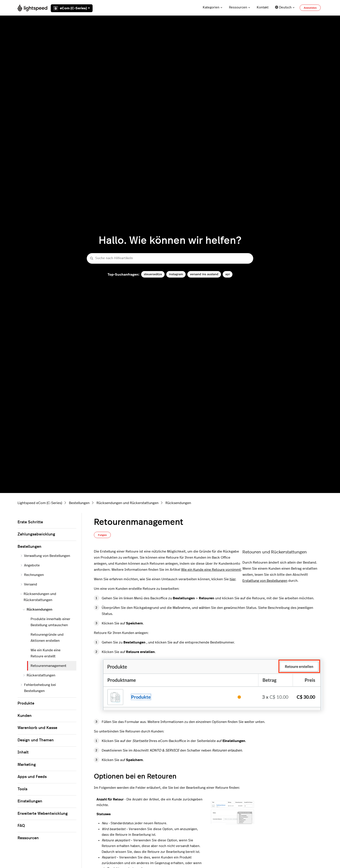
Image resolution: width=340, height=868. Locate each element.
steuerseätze (153, 274)
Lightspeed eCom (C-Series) (40, 503)
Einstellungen (30, 801)
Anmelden (310, 8)
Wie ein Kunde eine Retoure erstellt (46, 653)
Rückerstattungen (39, 675)
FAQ (21, 826)
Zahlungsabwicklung (36, 534)
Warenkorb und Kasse (37, 728)
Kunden (25, 716)
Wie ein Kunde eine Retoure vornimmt (211, 570)
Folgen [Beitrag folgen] (102, 535)
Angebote (30, 565)
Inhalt (23, 752)
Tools (22, 789)
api (228, 274)
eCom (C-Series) (72, 8)
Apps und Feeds (32, 777)
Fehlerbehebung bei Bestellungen (38, 688)
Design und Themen (36, 740)
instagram (176, 274)
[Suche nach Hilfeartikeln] (170, 258)
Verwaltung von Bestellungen (45, 556)
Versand (29, 584)
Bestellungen (79, 503)
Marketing (27, 765)
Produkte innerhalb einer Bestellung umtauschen (50, 622)
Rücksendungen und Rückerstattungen (127, 503)
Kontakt (263, 7)
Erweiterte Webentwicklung (43, 814)
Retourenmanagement (48, 666)
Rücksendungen (178, 503)
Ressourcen (240, 7)
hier (233, 579)
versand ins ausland (204, 274)
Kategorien (213, 7)
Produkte (26, 703)
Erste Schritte (30, 522)
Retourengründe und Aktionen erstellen (47, 638)
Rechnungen (32, 575)
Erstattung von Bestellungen (265, 581)
